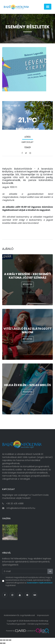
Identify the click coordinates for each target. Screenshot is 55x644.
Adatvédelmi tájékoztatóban (40, 583)
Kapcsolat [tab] (28, 142)
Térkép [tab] (27, 147)
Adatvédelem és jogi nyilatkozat (19, 615)
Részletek (28, 284)
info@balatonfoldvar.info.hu (21, 508)
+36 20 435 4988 (15, 504)
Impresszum (43, 615)
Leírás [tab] (28, 137)
